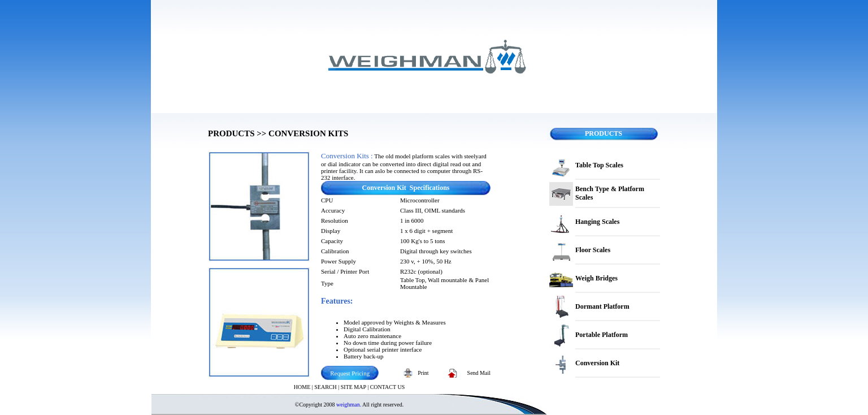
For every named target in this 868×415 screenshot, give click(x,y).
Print (423, 373)
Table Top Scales (599, 165)
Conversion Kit (597, 363)
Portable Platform (602, 335)
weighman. (349, 405)
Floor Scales (593, 250)
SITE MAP (353, 387)
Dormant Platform (602, 306)
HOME (302, 387)
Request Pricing (350, 373)
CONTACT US (388, 387)
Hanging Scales (597, 222)
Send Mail (479, 373)
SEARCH (325, 387)
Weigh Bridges (596, 278)
